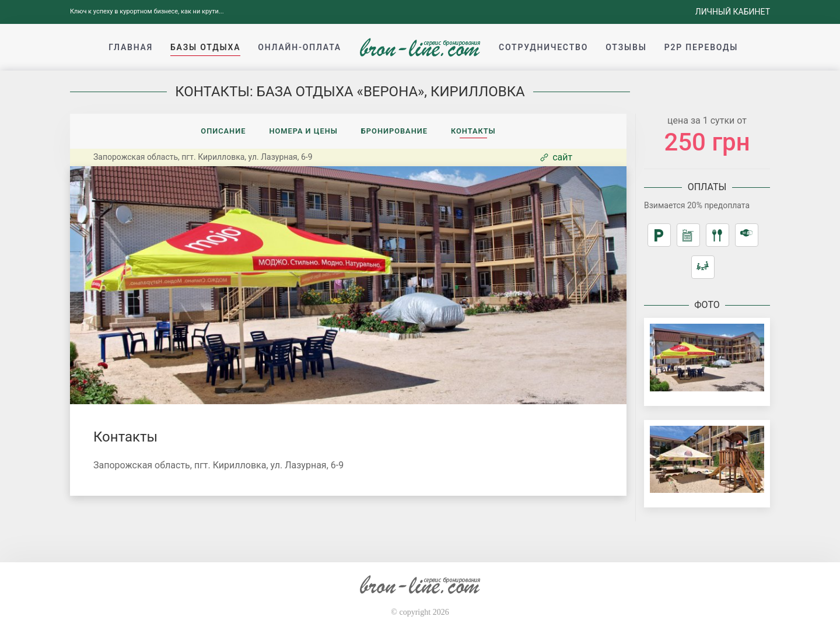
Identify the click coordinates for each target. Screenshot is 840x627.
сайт (555, 157)
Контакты (473, 131)
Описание (223, 131)
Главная (131, 47)
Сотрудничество (543, 47)
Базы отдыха (205, 47)
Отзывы (626, 47)
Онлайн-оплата (300, 47)
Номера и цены (303, 131)
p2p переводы (701, 47)
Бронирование (394, 131)
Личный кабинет (733, 12)
